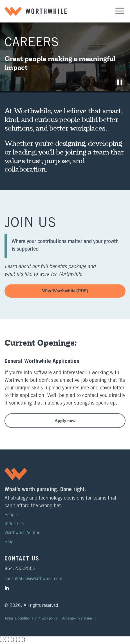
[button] (120, 11)
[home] (36, 11)
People (11, 519)
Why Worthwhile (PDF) (65, 294)
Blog (9, 546)
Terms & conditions (19, 622)
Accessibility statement (79, 622)
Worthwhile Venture (23, 537)
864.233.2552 (20, 573)
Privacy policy (48, 622)
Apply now (65, 427)
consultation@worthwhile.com (33, 583)
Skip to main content (7, 1)
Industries (14, 528)
